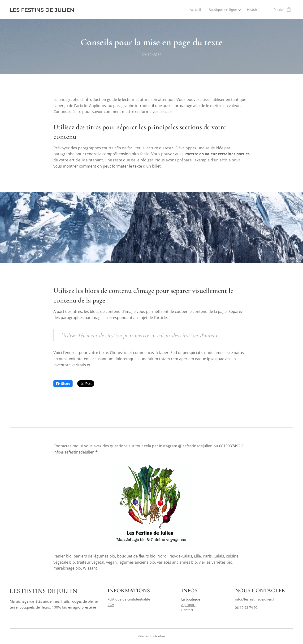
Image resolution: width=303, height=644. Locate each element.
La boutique (191, 599)
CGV (111, 604)
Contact (187, 610)
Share (63, 384)
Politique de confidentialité (129, 599)
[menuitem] (195, 10)
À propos (188, 604)
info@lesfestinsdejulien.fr (255, 599)
